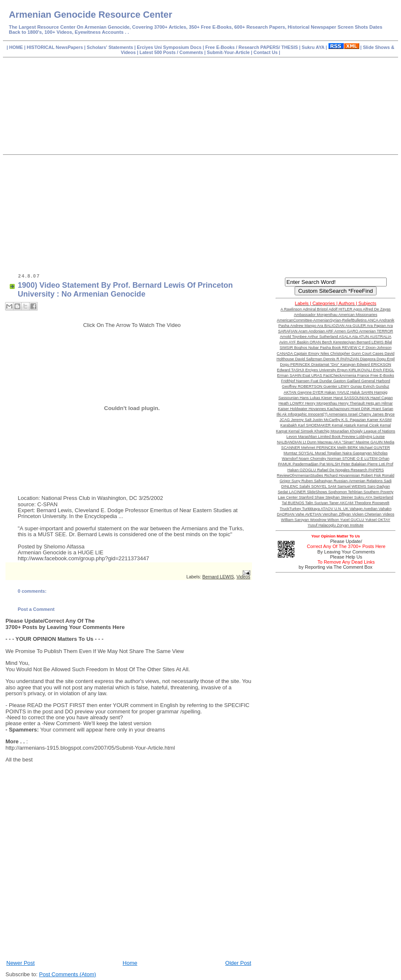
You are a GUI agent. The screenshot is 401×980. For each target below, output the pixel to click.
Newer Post (20, 963)
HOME (17, 47)
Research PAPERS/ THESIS (268, 47)
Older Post (238, 963)
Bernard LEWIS (218, 577)
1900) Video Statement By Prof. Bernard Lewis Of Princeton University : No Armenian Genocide (125, 290)
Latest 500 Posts (158, 52)
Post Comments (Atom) (68, 974)
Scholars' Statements (110, 47)
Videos (243, 577)
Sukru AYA (314, 47)
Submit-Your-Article (228, 52)
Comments (191, 52)
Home (130, 963)
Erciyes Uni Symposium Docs (170, 47)
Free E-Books (221, 47)
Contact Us (266, 52)
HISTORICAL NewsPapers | (57, 47)
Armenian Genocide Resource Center (91, 15)
